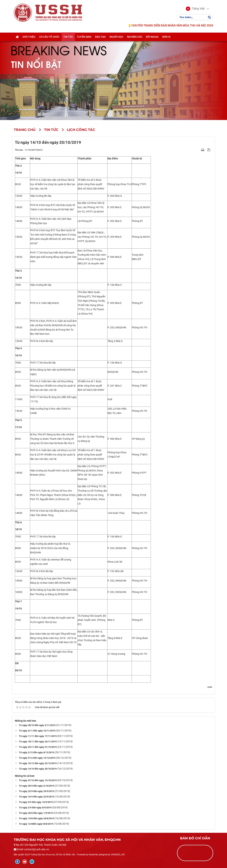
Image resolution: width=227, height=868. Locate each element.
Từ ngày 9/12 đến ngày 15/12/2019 (37, 758)
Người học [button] (116, 37)
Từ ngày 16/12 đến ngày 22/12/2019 (38, 763)
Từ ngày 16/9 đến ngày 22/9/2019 (36, 797)
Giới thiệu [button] (29, 37)
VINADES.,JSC (118, 855)
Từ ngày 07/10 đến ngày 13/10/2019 (38, 780)
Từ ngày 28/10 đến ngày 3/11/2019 (37, 725)
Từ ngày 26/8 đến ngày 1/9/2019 (36, 813)
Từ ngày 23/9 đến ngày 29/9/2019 (36, 791)
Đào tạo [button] (100, 37)
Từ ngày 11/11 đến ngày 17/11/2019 (38, 736)
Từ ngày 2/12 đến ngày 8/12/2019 (36, 752)
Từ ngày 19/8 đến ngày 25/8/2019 (36, 818)
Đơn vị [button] (166, 37)
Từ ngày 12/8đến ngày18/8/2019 (36, 824)
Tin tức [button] (68, 37)
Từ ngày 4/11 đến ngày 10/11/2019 (37, 731)
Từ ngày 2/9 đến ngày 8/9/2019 (35, 808)
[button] (195, 9)
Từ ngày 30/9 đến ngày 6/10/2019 (36, 786)
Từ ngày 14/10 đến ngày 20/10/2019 (38, 769)
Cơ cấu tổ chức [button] (49, 37)
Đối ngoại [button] (152, 37)
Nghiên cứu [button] (135, 37)
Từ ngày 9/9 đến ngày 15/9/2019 (36, 802)
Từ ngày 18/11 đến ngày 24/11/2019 (38, 742)
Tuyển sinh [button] (84, 37)
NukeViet (93, 855)
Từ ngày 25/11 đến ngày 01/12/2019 (38, 747)
